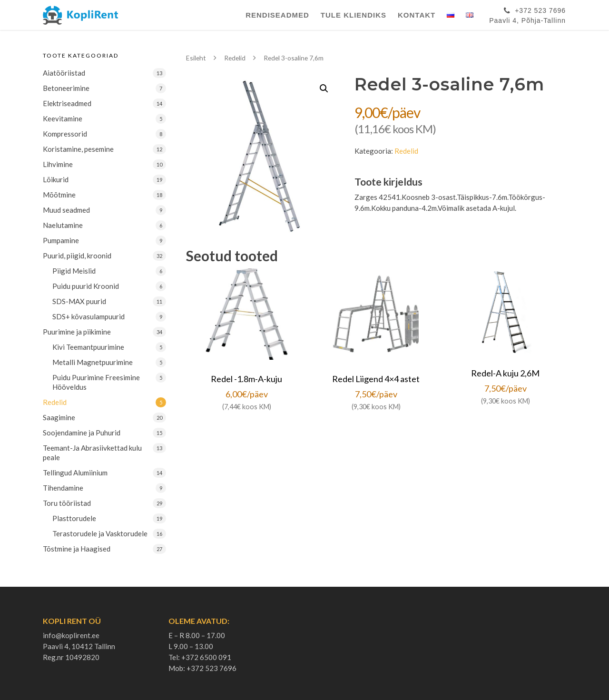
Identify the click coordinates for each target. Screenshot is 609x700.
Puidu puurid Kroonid (86, 286)
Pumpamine (61, 240)
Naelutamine (63, 225)
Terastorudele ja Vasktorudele (100, 533)
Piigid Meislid (74, 271)
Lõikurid (56, 179)
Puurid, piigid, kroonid (77, 256)
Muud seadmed (66, 210)
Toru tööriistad (67, 503)
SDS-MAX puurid (79, 301)
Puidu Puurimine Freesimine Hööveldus (96, 382)
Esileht (196, 58)
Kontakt (417, 15)
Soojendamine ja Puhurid (82, 433)
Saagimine (59, 417)
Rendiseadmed (277, 15)
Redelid (55, 402)
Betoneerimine (66, 88)
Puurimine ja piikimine (77, 332)
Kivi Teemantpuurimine (88, 347)
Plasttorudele (74, 518)
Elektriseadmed (67, 103)
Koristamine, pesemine (78, 149)
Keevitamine (63, 118)
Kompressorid (65, 134)
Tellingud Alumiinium (75, 473)
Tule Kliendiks (354, 15)
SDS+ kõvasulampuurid (88, 316)
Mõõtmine (59, 195)
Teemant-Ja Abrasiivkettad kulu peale (92, 453)
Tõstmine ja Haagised (77, 549)
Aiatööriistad (64, 73)
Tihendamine (63, 488)
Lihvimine (58, 164)
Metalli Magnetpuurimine (93, 362)
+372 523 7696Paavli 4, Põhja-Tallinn (527, 14)
